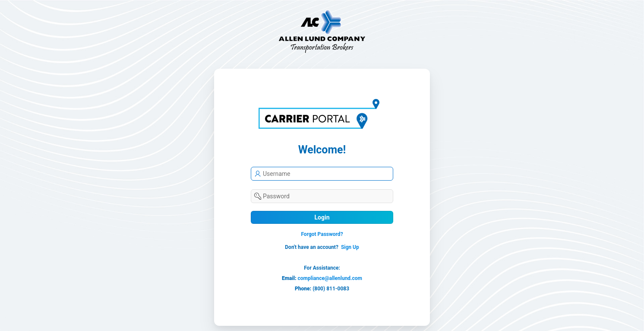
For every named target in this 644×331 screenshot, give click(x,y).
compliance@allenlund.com (330, 278)
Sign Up (350, 247)
